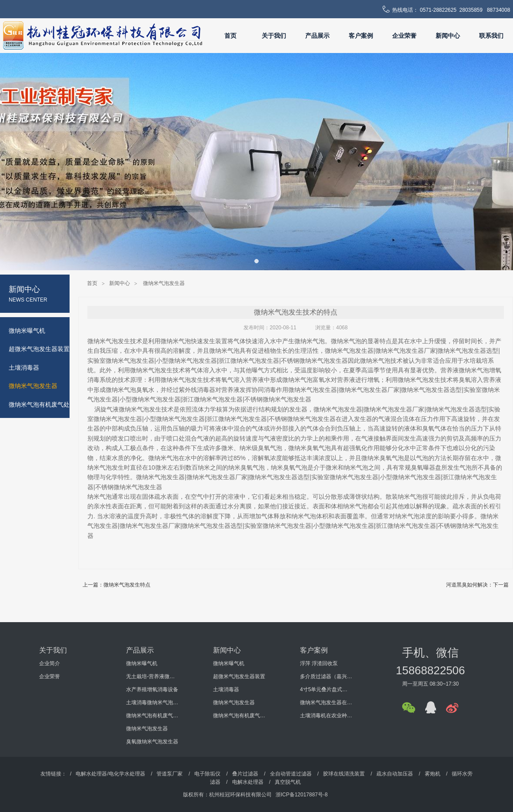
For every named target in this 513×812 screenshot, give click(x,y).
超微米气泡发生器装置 (239, 676)
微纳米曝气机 (142, 663)
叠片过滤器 (245, 774)
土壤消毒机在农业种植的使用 (326, 716)
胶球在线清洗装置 (344, 774)
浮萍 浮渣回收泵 (319, 663)
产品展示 (317, 36)
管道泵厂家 (170, 774)
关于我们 (274, 36)
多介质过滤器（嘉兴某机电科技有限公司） (326, 676)
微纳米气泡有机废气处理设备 (152, 716)
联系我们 (491, 36)
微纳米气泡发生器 (164, 283)
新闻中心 (448, 36)
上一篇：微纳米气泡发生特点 (117, 585)
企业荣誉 (404, 36)
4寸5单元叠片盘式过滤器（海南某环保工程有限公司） (326, 689)
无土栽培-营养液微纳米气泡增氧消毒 (152, 676)
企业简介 (50, 663)
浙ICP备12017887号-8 (302, 795)
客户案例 (361, 36)
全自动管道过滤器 (291, 774)
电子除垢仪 (207, 774)
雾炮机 (433, 774)
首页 (230, 36)
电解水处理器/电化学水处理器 (110, 774)
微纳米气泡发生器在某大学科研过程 (326, 703)
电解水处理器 (248, 782)
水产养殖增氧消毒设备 (152, 689)
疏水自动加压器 (395, 774)
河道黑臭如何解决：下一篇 (477, 585)
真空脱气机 (288, 782)
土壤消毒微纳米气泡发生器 (152, 703)
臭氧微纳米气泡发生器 (152, 742)
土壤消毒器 (226, 689)
